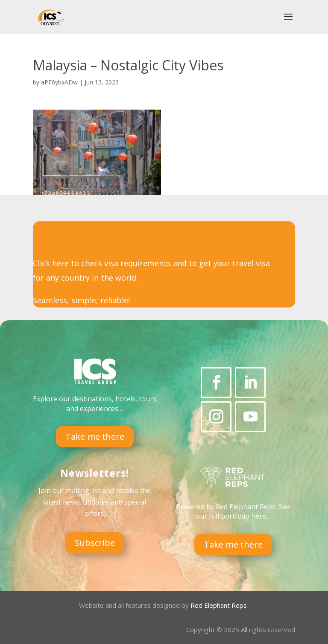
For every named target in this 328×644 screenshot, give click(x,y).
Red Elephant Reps (220, 605)
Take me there (95, 437)
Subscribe (95, 543)
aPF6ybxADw (59, 82)
